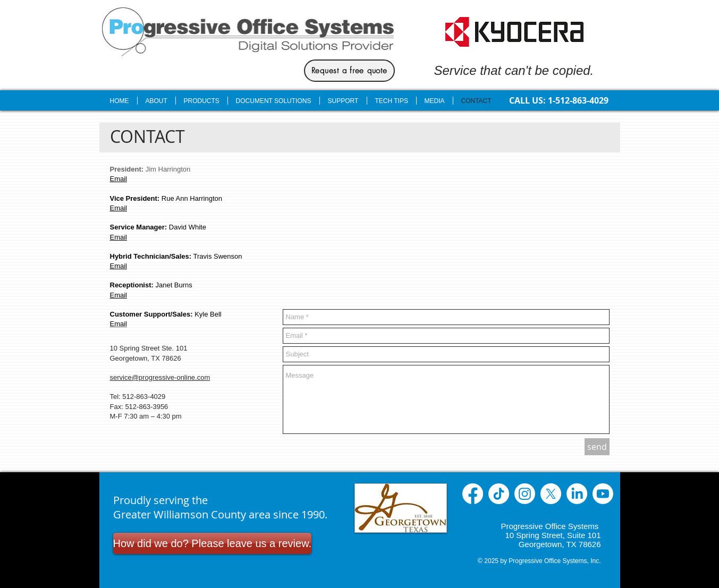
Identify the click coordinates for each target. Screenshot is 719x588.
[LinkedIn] (577, 494)
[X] (551, 494)
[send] (597, 447)
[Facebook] (473, 494)
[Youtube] (603, 494)
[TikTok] (499, 494)
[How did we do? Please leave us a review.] (213, 543)
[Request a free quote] (349, 71)
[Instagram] (525, 494)
